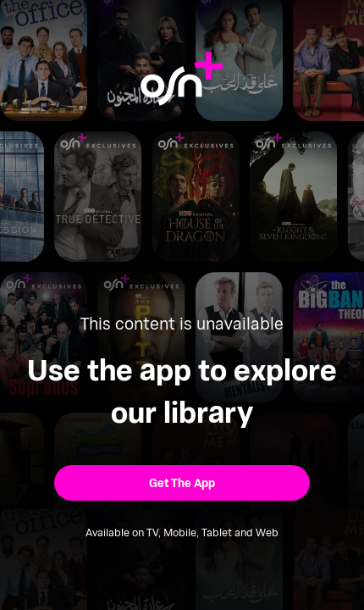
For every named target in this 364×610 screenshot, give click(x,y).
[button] (182, 482)
